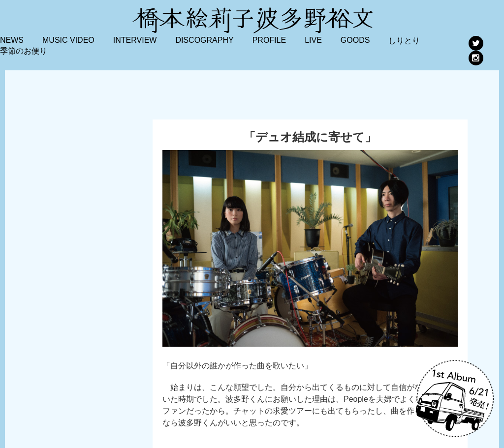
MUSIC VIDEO (68, 40)
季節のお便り (24, 51)
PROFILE (269, 40)
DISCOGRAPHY (204, 40)
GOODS (355, 40)
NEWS (12, 40)
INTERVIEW (135, 40)
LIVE (313, 40)
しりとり (404, 41)
